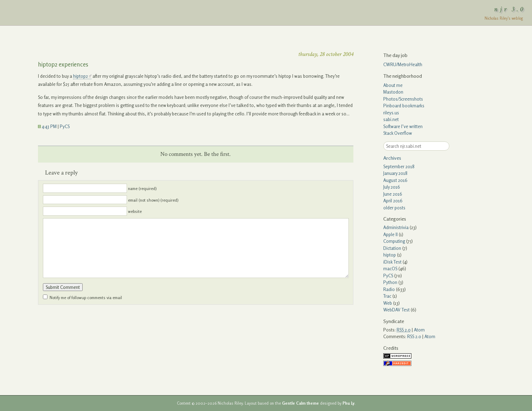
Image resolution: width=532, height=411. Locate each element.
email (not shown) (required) (153, 200)
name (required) (142, 189)
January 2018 (395, 173)
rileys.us (391, 113)
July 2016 (392, 187)
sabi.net (391, 119)
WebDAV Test (396, 310)
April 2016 (393, 201)
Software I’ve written (403, 126)
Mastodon (393, 92)
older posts (394, 208)
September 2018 (399, 166)
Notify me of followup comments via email (86, 298)
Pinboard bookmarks (404, 106)
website (135, 211)
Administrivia (396, 227)
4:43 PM (47, 126)
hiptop (390, 255)
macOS (390, 268)
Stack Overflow (398, 133)
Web (388, 303)
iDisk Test (392, 262)
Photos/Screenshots (403, 99)
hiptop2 (81, 76)
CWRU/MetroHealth (403, 64)
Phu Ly (348, 403)
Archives (392, 158)
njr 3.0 (510, 9)
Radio (389, 289)
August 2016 (395, 180)
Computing (394, 241)
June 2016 (393, 194)
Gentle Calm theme (300, 403)
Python (390, 282)
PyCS (65, 126)
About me (393, 85)
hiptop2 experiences (63, 64)
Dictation (392, 248)
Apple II (390, 234)
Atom (419, 330)
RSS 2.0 (414, 336)
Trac (387, 296)
